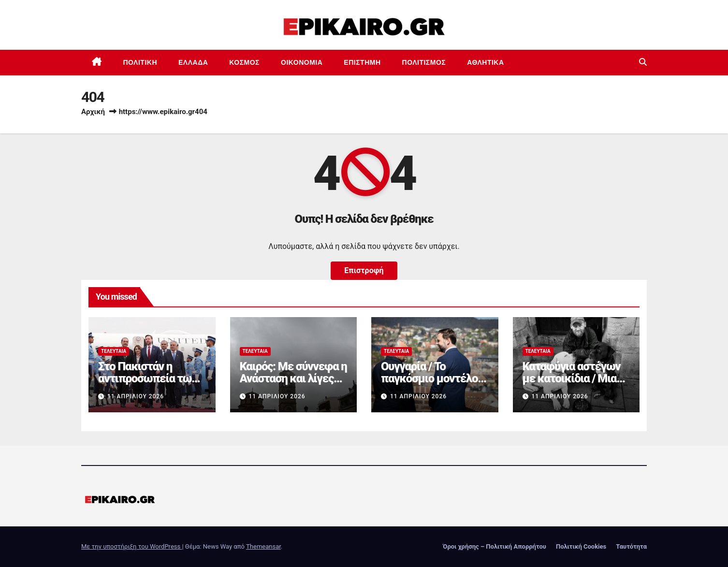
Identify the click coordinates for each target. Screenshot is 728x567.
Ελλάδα (193, 62)
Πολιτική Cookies (581, 546)
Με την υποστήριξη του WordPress (131, 546)
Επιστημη (362, 62)
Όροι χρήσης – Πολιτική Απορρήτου (495, 546)
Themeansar (263, 546)
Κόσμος (244, 62)
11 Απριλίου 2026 (136, 396)
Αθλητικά (485, 62)
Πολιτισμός (424, 62)
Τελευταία (114, 351)
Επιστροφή (364, 270)
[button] (643, 62)
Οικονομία (302, 62)
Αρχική (93, 112)
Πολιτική (140, 62)
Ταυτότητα (631, 546)
